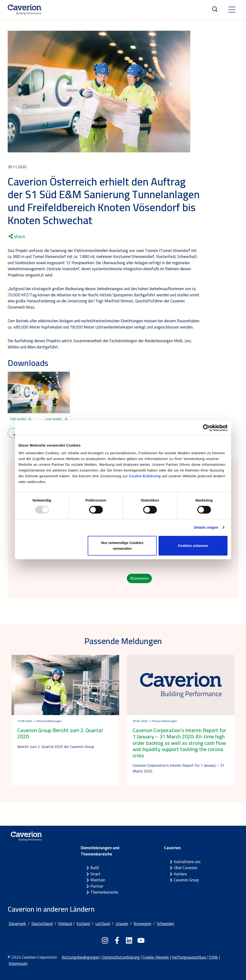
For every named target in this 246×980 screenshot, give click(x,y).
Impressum (18, 963)
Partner (97, 886)
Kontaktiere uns (187, 862)
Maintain (98, 880)
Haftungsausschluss (189, 957)
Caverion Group (186, 880)
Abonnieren (139, 578)
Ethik (214, 957)
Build (95, 868)
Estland (83, 924)
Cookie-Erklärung (145, 476)
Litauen (122, 924)
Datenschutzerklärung (121, 957)
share (17, 236)
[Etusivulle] (25, 10)
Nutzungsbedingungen (81, 957)
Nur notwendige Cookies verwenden (122, 546)
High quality (21, 419)
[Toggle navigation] (232, 10)
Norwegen (142, 924)
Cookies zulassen (193, 546)
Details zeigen (206, 527)
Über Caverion (185, 868)
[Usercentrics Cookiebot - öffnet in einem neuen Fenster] (206, 428)
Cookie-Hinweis (156, 957)
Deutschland (42, 924)
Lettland (103, 924)
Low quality (57, 419)
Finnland (65, 924)
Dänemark (17, 924)
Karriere (180, 874)
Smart (95, 874)
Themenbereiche (104, 892)
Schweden (166, 924)
